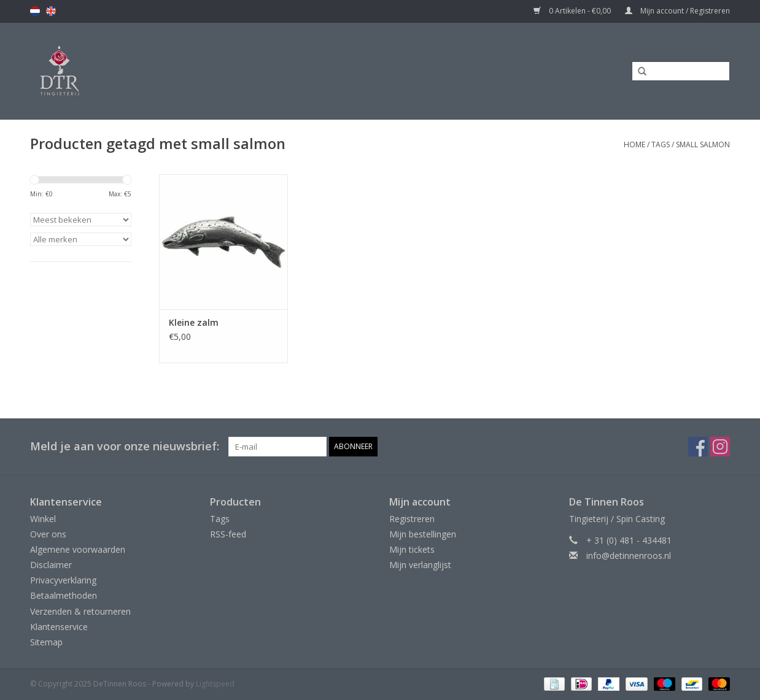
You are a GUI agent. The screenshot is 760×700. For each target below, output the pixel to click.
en (51, 11)
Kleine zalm (194, 322)
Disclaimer (51, 565)
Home (634, 144)
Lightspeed (215, 684)
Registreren (412, 519)
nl (35, 11)
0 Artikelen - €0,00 (573, 11)
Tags (661, 144)
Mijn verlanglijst (420, 565)
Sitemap (46, 642)
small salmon (703, 144)
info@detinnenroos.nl (629, 556)
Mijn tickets (412, 549)
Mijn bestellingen (423, 534)
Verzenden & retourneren (80, 611)
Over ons (48, 534)
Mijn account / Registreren (677, 11)
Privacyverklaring (63, 580)
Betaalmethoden (64, 595)
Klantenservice (59, 627)
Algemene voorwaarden (78, 549)
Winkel (43, 519)
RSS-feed (228, 534)
